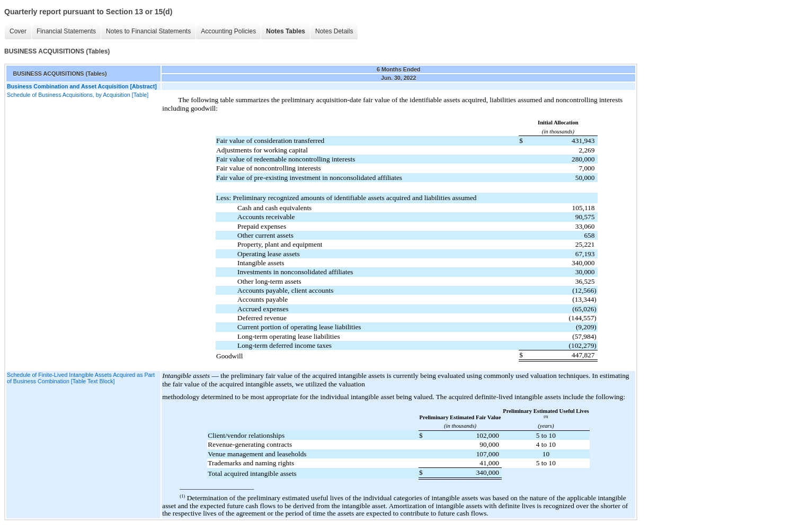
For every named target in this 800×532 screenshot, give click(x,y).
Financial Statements (66, 31)
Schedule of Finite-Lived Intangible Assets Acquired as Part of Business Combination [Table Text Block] (81, 378)
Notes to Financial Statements (148, 31)
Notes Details (334, 31)
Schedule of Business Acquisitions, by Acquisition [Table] (78, 95)
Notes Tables (286, 31)
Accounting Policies (228, 31)
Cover (18, 31)
